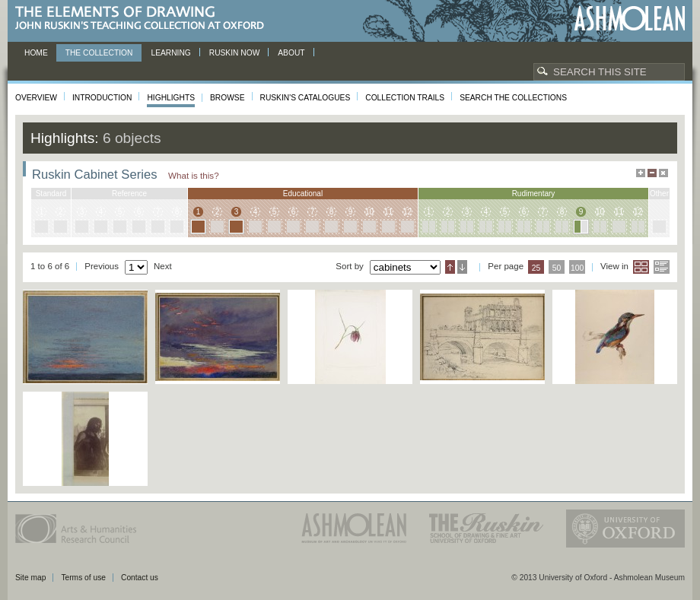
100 (577, 268)
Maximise (641, 173)
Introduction (102, 98)
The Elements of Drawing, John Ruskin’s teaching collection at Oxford (144, 19)
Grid (641, 267)
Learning (170, 53)
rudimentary (534, 194)
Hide (663, 173)
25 (536, 268)
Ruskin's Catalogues (305, 98)
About (291, 53)
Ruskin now (235, 53)
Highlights (171, 98)
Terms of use (83, 578)
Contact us (140, 578)
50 (557, 268)
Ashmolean (630, 19)
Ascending (450, 267)
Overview (36, 98)
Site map (30, 578)
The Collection (99, 53)
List (662, 267)
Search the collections (513, 98)
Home (36, 53)
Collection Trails (405, 98)
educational (303, 194)
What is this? (194, 175)
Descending (462, 267)
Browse (228, 98)
